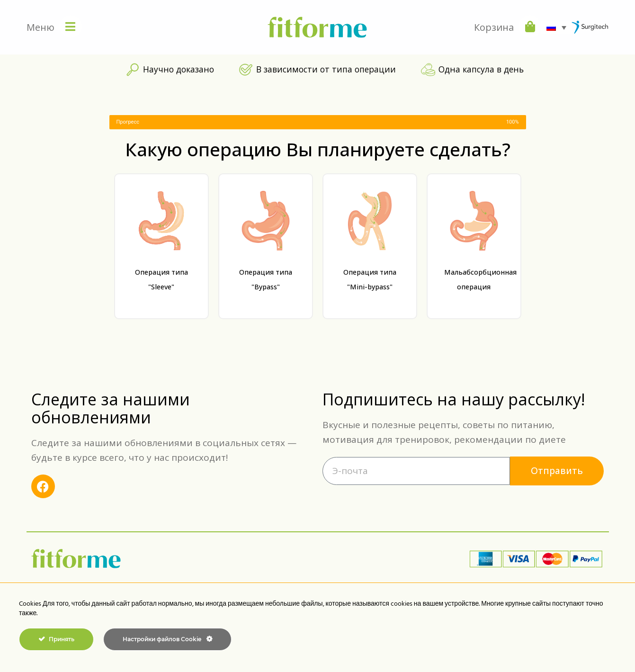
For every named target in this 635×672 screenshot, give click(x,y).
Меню (40, 27)
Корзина (494, 27)
